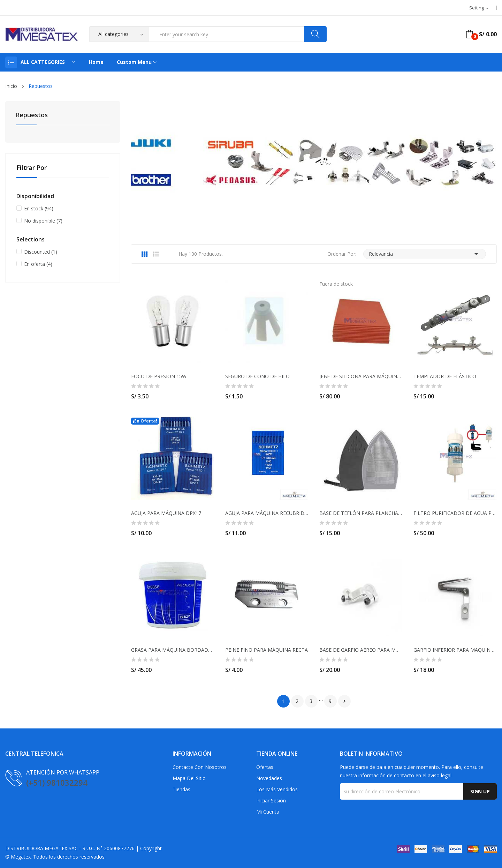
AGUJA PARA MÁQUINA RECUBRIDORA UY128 (267, 513)
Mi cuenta (268, 812)
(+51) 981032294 (57, 783)
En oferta (38, 264)
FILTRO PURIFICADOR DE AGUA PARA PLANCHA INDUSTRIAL (455, 513)
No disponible (43, 221)
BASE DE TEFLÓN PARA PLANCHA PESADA (361, 513)
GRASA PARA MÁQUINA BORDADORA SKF (173, 650)
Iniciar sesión (271, 800)
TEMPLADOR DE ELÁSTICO (445, 376)
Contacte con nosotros (200, 767)
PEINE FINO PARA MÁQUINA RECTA (267, 650)
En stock (39, 208)
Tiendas (181, 789)
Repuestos (32, 115)
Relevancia (425, 254)
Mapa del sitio (189, 778)
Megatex (21, 857)
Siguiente (344, 701)
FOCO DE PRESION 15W (159, 376)
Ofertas (265, 767)
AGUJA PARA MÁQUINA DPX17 (166, 513)
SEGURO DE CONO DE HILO (257, 376)
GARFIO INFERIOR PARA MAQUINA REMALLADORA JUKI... (455, 650)
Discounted (41, 252)
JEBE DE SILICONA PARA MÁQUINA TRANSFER (361, 376)
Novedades (269, 778)
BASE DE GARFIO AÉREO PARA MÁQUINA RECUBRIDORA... (361, 650)
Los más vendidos (277, 789)
